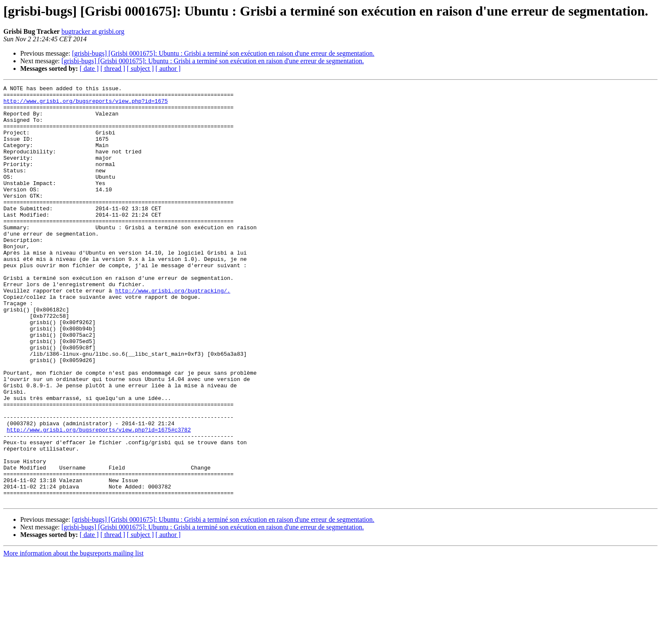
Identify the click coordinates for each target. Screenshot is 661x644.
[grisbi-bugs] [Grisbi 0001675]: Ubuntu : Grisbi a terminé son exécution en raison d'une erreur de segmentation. (223, 53)
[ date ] (89, 68)
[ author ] (168, 68)
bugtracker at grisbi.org (93, 31)
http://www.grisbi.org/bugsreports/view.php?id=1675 (86, 105)
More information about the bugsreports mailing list (73, 637)
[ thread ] (113, 68)
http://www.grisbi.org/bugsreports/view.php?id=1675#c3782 (99, 499)
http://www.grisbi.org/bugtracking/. (173, 332)
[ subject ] (140, 68)
